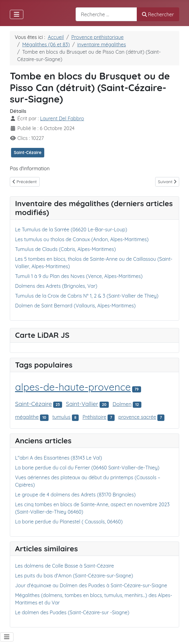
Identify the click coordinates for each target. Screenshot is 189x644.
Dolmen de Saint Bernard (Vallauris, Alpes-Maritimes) (75, 306)
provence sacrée (137, 417)
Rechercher (158, 14)
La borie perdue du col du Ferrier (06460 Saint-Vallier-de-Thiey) (87, 468)
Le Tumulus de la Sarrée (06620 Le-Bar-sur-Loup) (71, 229)
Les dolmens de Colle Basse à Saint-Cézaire (65, 566)
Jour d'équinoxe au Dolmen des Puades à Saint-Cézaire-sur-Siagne (91, 585)
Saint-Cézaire (28, 152)
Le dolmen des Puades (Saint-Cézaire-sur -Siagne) (72, 612)
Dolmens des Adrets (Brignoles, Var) (56, 286)
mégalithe (27, 417)
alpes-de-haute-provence (73, 387)
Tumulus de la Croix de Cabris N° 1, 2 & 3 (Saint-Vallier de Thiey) (87, 296)
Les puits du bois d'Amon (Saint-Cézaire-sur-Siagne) (74, 576)
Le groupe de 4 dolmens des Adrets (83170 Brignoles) (75, 495)
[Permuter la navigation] (17, 14)
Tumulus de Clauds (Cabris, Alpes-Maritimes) (65, 249)
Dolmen (122, 404)
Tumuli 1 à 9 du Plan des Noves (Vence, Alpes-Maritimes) (79, 276)
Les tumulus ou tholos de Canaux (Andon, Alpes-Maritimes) (82, 239)
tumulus (61, 417)
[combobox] (106, 14)
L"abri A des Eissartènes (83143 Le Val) (59, 458)
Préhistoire (94, 417)
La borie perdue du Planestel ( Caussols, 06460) (69, 522)
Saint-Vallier (82, 404)
